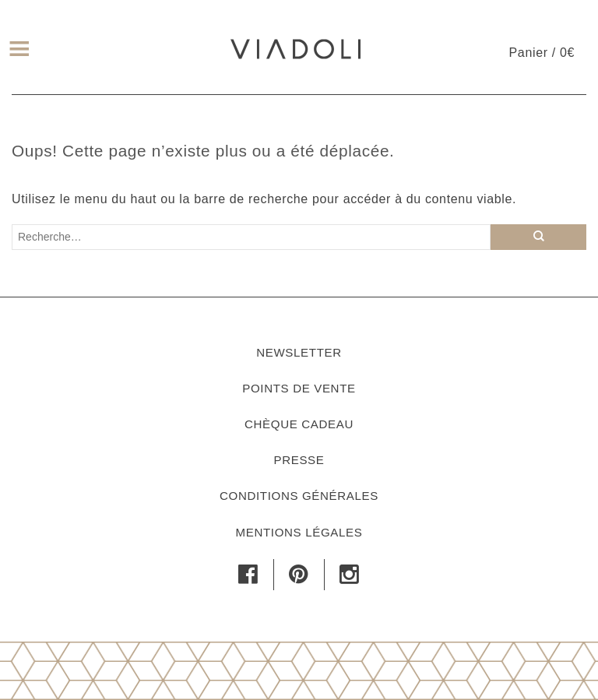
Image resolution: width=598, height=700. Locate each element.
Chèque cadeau (299, 424)
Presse (299, 460)
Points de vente (299, 388)
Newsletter (299, 352)
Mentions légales (299, 532)
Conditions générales (299, 496)
